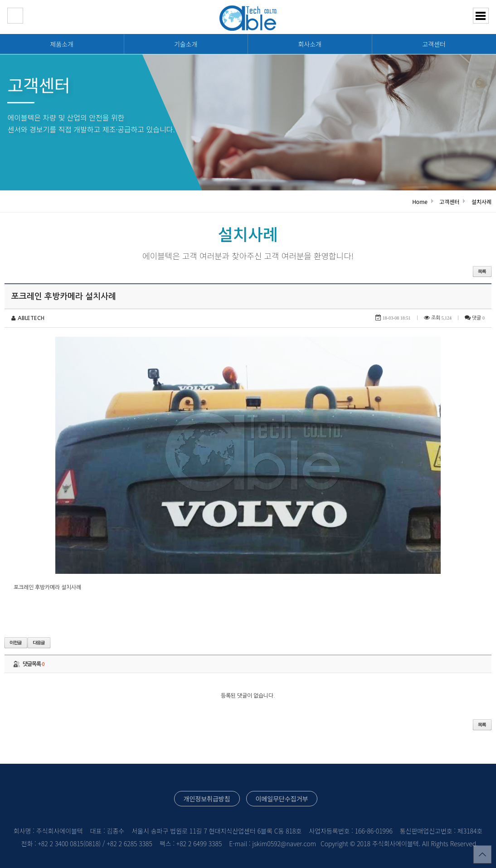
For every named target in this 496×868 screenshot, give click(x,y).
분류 (481, 16)
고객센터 (434, 44)
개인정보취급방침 (207, 799)
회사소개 (310, 44)
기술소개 (186, 44)
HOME (15, 16)
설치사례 (481, 201)
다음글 (39, 643)
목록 (482, 272)
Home (420, 201)
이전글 (16, 643)
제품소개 (62, 44)
